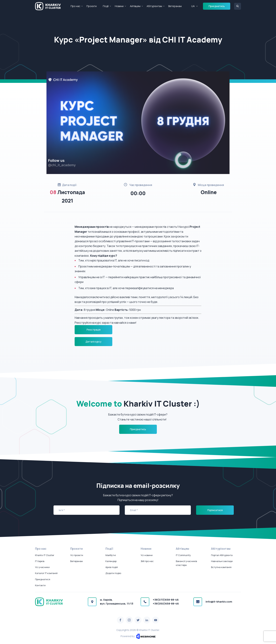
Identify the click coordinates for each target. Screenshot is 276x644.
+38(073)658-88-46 (166, 600)
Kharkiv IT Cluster (45, 555)
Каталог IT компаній (46, 573)
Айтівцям (135, 6)
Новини (119, 6)
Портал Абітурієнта (222, 555)
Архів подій (112, 567)
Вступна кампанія (221, 567)
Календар (111, 561)
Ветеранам (175, 6)
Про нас (75, 6)
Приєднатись (217, 6)
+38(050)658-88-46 (166, 604)
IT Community (183, 555)
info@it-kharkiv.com (219, 602)
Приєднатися (43, 579)
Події (106, 6)
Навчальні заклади (222, 561)
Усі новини (147, 555)
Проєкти (92, 6)
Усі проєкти (77, 555)
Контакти (40, 585)
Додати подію (113, 573)
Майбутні (111, 555)
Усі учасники (42, 567)
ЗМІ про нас (147, 561)
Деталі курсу (93, 342)
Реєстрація (94, 330)
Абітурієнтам (154, 6)
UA (193, 6)
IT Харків (40, 561)
